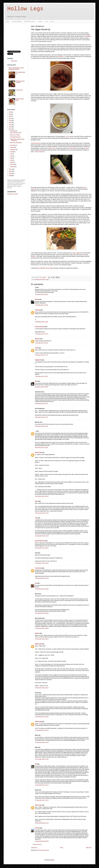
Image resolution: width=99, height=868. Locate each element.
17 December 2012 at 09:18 (42, 639)
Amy (36, 518)
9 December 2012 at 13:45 (41, 426)
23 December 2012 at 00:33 (42, 841)
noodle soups (51, 148)
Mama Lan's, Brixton (15, 135)
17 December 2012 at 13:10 (42, 730)
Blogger (52, 860)
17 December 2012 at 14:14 (42, 785)
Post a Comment (37, 844)
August (12, 152)
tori (36, 583)
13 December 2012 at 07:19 (42, 578)
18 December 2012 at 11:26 (42, 823)
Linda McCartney (35, 143)
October (12, 147)
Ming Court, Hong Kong (16, 143)
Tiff (36, 764)
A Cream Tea (19, 90)
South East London (30, 21)
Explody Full (38, 360)
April (11, 160)
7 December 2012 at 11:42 (41, 343)
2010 (10, 171)
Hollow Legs (25, 9)
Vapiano (37, 633)
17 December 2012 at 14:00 (42, 759)
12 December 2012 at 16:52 (42, 563)
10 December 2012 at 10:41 (42, 496)
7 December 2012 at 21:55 (41, 376)
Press (52, 21)
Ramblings (37, 280)
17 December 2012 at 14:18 (42, 800)
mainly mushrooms (40, 152)
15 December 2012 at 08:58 (42, 589)
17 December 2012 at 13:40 (42, 742)
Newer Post (34, 848)
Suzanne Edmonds (40, 541)
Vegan (47, 280)
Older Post (89, 848)
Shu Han (37, 828)
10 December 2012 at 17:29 (42, 513)
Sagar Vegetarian (77, 253)
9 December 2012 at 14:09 (41, 448)
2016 (10, 121)
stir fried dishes (72, 148)
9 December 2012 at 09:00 (41, 387)
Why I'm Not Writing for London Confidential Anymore (16, 69)
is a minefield (87, 36)
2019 (10, 114)
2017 (10, 118)
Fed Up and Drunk (40, 327)
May (11, 158)
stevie (37, 348)
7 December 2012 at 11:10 (41, 334)
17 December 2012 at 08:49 (42, 613)
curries (87, 148)
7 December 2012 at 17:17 (41, 355)
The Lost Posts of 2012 (16, 133)
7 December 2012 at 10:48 (41, 295)
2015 (10, 123)
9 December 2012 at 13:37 (41, 417)
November (13, 145)
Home (7, 21)
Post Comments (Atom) (43, 850)
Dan (36, 381)
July (11, 154)
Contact (40, 21)
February (13, 164)
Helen (36, 501)
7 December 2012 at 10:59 (41, 322)
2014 (10, 125)
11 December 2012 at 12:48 (42, 536)
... (35, 431)
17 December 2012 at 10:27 (42, 688)
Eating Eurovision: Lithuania (20, 82)
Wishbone (61, 56)
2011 (10, 169)
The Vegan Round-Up (15, 137)
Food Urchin (38, 568)
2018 (10, 116)
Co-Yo (67, 136)
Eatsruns (37, 339)
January (12, 167)
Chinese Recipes (17, 21)
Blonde (37, 299)
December (13, 131)
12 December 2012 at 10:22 (42, 548)
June (12, 156)
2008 (10, 176)
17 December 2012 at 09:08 (42, 628)
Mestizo (33, 256)
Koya (84, 255)
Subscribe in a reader (12, 194)
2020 (10, 112)
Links (46, 21)
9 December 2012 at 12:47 (41, 404)
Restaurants (43, 280)
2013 (10, 127)
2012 (10, 129)
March (12, 162)
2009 (10, 174)
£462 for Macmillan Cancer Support (45, 268)
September (13, 150)
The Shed (37, 310)
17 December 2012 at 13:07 (42, 717)
